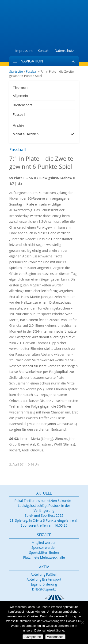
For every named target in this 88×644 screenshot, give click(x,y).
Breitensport (23, 105)
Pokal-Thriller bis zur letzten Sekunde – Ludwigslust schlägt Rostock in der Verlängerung (44, 506)
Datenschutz (64, 51)
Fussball (32, 71)
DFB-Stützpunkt (44, 589)
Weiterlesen (55, 637)
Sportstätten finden (44, 552)
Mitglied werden (44, 543)
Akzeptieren (33, 637)
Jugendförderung (44, 584)
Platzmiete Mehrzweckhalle (44, 557)
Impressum (24, 51)
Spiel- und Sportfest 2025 (44, 515)
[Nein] (82, 623)
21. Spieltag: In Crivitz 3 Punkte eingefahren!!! (44, 520)
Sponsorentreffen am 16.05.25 (44, 525)
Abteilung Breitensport (44, 579)
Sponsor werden (44, 547)
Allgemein (20, 96)
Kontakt (44, 51)
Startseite (16, 71)
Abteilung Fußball (44, 574)
